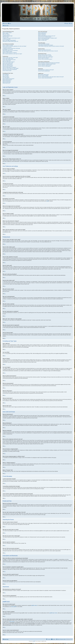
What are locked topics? (7, 82)
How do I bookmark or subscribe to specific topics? (47, 64)
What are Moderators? (42, 34)
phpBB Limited (34, 605)
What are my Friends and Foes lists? (44, 50)
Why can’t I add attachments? (8, 65)
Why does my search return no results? (45, 56)
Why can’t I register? (6, 35)
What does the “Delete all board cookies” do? (10, 41)
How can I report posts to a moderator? (9, 67)
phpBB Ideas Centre (53, 613)
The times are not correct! (7, 47)
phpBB (48, 201)
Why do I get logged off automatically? (9, 40)
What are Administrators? (43, 33)
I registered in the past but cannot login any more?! (11, 38)
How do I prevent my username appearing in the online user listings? (14, 46)
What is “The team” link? (42, 40)
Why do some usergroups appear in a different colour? (48, 38)
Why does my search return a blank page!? (46, 57)
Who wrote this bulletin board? (43, 75)
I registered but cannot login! (8, 36)
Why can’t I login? (6, 37)
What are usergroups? (42, 35)
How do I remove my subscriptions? (44, 66)
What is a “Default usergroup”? (43, 39)
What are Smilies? (6, 77)
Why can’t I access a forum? (8, 64)
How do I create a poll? (7, 61)
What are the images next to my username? (10, 51)
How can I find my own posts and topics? (45, 59)
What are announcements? (7, 80)
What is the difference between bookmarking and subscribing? (49, 63)
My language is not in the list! (8, 49)
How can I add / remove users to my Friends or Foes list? (48, 51)
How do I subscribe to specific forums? (45, 65)
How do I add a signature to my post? (9, 60)
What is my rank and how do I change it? (10, 53)
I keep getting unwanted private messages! (46, 45)
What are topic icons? (6, 83)
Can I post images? (6, 78)
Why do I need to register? (7, 33)
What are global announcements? (9, 79)
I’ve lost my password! (6, 39)
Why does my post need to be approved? (10, 69)
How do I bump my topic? (7, 71)
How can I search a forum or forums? (45, 55)
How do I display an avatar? (7, 52)
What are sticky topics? (7, 81)
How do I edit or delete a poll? (8, 63)
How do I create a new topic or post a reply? (10, 58)
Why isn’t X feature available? (43, 76)
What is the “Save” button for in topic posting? (11, 68)
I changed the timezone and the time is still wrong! (11, 48)
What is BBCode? (6, 74)
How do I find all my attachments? (44, 71)
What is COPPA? (6, 34)
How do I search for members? (43, 58)
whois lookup (12, 622)
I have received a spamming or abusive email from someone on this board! (51, 46)
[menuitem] (9, 23)
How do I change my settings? (8, 45)
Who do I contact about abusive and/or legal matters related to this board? (51, 77)
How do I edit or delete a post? (8, 59)
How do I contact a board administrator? (45, 78)
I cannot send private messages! (44, 44)
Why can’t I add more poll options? (9, 62)
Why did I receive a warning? (8, 66)
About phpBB (14, 607)
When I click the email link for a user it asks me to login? (12, 54)
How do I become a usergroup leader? (45, 37)
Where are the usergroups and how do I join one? (47, 36)
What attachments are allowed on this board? (46, 70)
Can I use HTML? (6, 75)
